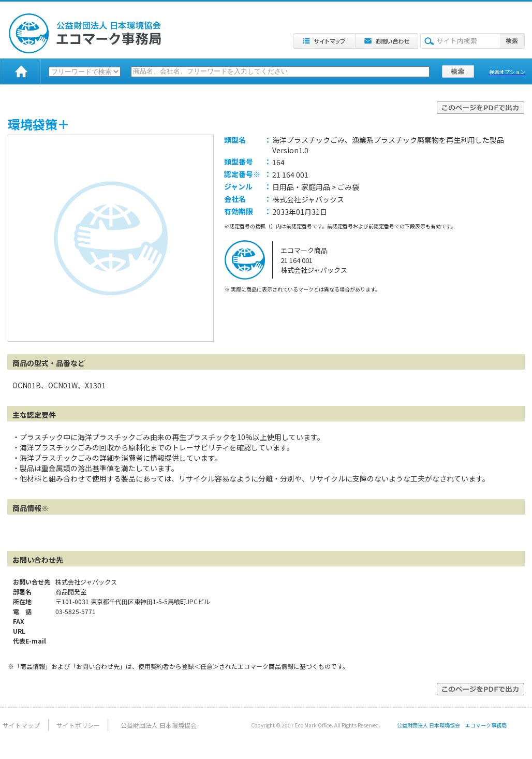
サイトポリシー (78, 725)
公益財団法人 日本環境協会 (159, 725)
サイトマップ (21, 725)
